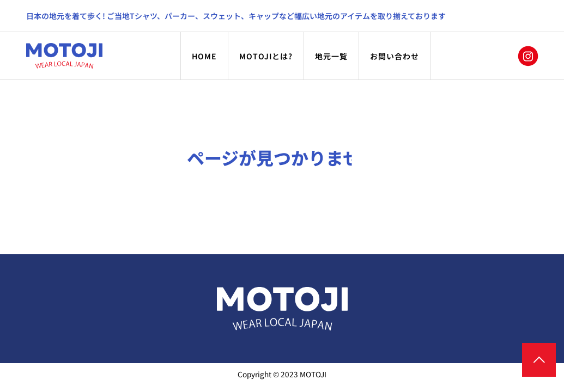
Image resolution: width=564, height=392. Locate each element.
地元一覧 (331, 56)
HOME (204, 56)
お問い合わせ (395, 56)
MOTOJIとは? (266, 56)
